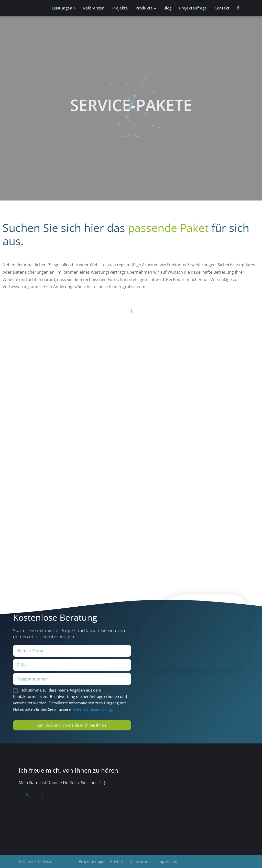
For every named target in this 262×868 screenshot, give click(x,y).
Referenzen (94, 8)
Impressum (167, 861)
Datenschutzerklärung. (93, 709)
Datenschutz (141, 861)
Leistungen (62, 8)
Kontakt (222, 8)
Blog (167, 8)
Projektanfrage (193, 8)
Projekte (120, 8)
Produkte (144, 8)
